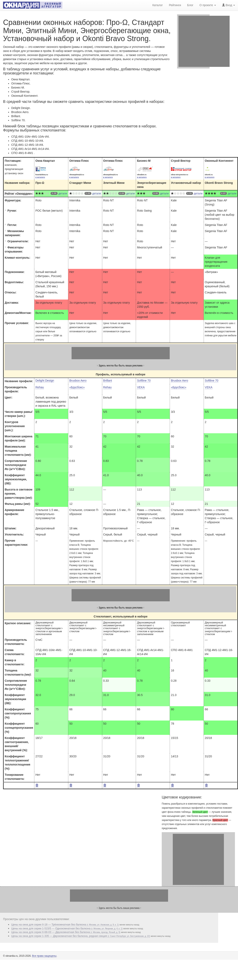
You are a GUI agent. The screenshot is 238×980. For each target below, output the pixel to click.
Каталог (158, 5)
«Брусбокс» (77, 387)
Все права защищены (44, 956)
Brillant (108, 381)
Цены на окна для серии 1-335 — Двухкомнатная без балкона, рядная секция (81, 936)
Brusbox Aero (78, 381)
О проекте (208, 5)
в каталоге (40, 177)
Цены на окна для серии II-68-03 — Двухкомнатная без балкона (66, 932)
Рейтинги (175, 5)
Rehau (40, 387)
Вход (228, 5)
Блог (190, 5)
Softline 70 (144, 381)
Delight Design (45, 381)
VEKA (141, 387)
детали (63, 193)
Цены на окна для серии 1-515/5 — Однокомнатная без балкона (67, 928)
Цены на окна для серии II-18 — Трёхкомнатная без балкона (65, 924)
